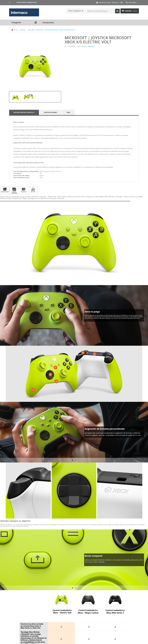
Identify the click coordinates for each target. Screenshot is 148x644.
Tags (68, 112)
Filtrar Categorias (75, 11)
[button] (2, 429)
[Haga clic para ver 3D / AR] (33, 190)
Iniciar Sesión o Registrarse (27, 2)
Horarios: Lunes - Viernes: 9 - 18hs (111, 3)
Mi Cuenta (133, 3)
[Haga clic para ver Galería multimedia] (14, 190)
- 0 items (130, 11)
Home (16, 30)
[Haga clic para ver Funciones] (24, 190)
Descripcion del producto (24, 112)
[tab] (16, 97)
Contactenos (48, 23)
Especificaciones (50, 112)
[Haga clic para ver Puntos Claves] (5, 190)
